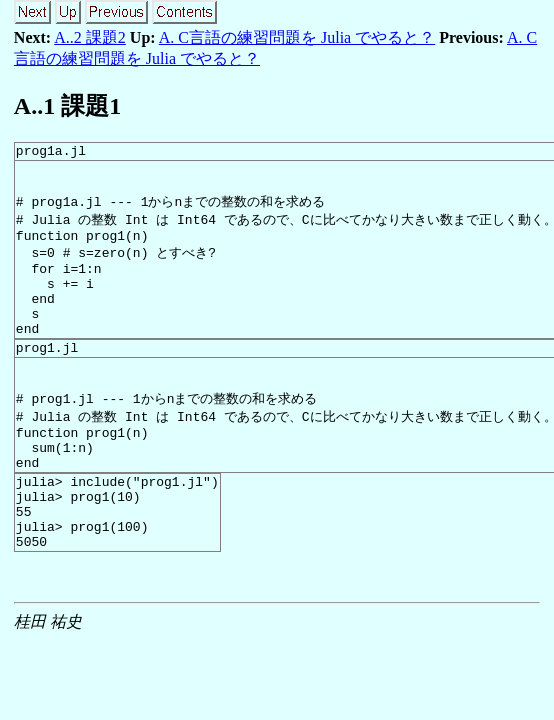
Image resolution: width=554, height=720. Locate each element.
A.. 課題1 (67, 106)
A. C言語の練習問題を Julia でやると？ (297, 37)
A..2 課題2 (90, 37)
